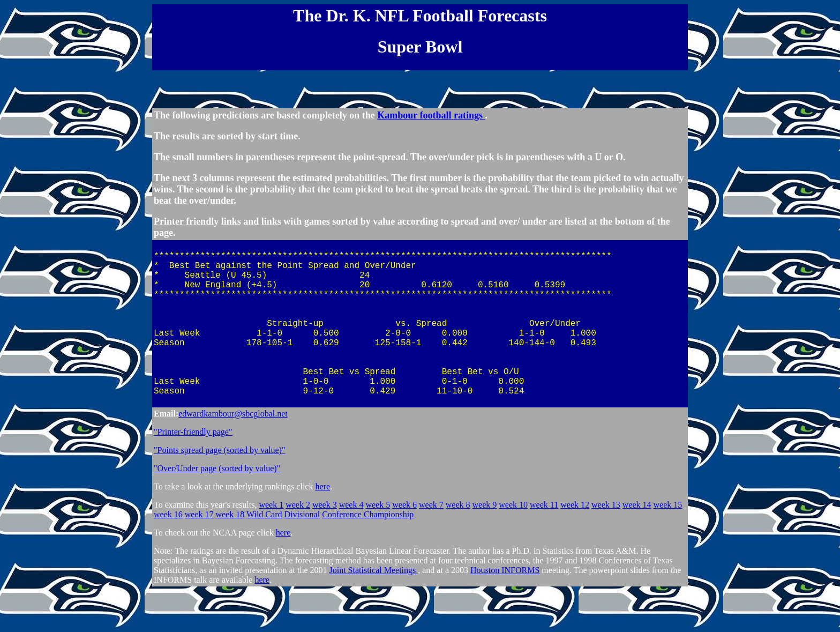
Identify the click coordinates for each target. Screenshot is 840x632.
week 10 (513, 546)
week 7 (431, 546)
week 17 (199, 556)
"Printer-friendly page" (193, 473)
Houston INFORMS (505, 611)
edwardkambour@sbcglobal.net (233, 455)
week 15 (668, 546)
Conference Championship (368, 556)
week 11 (544, 546)
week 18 (230, 556)
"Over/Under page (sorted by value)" (217, 510)
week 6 (404, 546)
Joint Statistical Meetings (373, 611)
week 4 (351, 546)
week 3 (325, 546)
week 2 (298, 546)
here (322, 528)
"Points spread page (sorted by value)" (219, 491)
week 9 (485, 546)
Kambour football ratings (431, 120)
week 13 (606, 546)
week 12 (575, 546)
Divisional (302, 556)
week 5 (378, 546)
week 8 (458, 546)
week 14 (637, 546)
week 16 (168, 556)
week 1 (271, 546)
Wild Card (264, 556)
